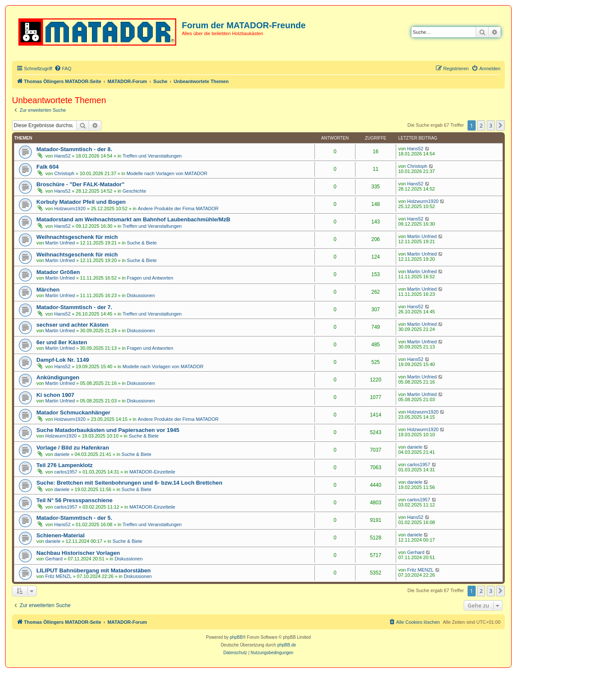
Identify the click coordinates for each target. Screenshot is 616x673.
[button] (500, 125)
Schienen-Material (61, 535)
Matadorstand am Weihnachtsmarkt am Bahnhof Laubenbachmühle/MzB (133, 219)
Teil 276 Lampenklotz (65, 465)
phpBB (236, 637)
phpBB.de (287, 645)
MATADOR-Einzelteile (152, 472)
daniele (62, 454)
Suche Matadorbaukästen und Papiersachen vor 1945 (108, 430)
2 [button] (481, 125)
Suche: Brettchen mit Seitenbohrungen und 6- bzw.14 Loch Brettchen (129, 483)
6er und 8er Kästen (62, 342)
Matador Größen (58, 272)
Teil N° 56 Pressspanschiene (74, 500)
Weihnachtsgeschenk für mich (77, 237)
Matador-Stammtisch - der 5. (74, 518)
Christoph (64, 173)
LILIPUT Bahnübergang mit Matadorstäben (93, 570)
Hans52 (62, 156)
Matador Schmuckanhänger (73, 412)
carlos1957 (66, 472)
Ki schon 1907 (55, 395)
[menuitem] (63, 68)
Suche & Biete (142, 243)
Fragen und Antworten (150, 278)
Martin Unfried (60, 243)
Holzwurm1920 (70, 208)
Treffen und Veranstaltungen (152, 156)
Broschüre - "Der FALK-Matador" (80, 184)
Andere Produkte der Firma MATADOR (178, 208)
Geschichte (135, 191)
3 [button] (491, 125)
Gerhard (54, 559)
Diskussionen (141, 295)
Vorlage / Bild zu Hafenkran (73, 448)
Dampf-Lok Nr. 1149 (63, 360)
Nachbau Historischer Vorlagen (78, 553)
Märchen (48, 290)
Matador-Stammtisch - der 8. (74, 149)
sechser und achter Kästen (73, 325)
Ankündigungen (58, 377)
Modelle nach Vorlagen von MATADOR (167, 173)
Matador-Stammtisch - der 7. (74, 307)
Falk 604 (47, 167)
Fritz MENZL (59, 576)
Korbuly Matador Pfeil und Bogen (81, 202)
